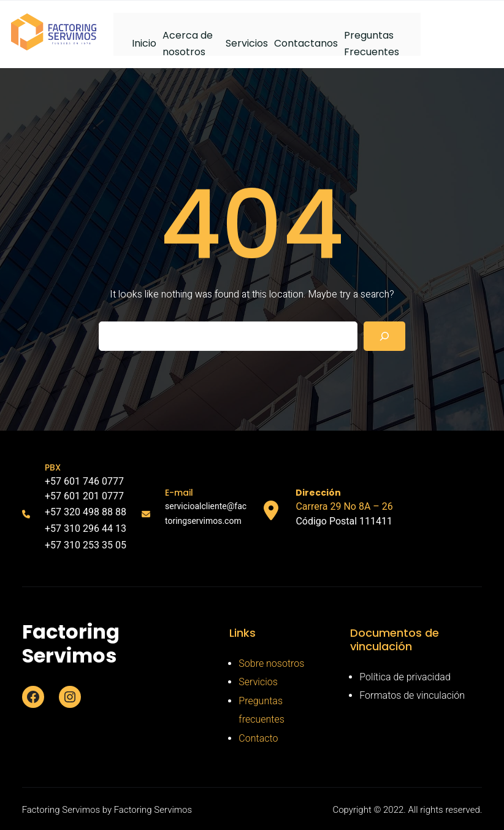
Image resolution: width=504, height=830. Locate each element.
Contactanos (306, 43)
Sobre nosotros (271, 663)
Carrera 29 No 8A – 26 (344, 506)
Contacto (258, 738)
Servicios (247, 43)
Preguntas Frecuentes (372, 42)
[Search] (384, 336)
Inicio (144, 43)
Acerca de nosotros (188, 42)
